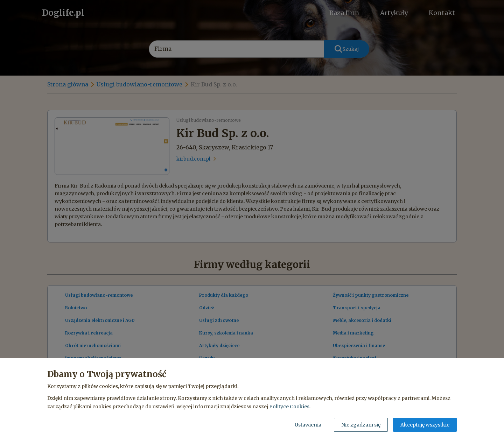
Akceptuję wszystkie (425, 425)
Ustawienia (308, 425)
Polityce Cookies (289, 407)
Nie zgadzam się (361, 425)
